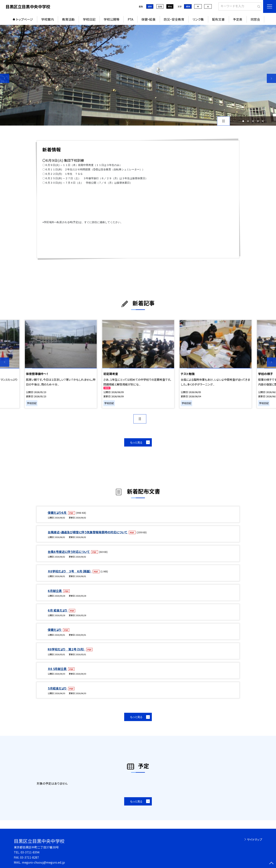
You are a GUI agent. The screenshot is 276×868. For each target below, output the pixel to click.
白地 (160, 6)
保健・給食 (148, 19)
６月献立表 (55, 591)
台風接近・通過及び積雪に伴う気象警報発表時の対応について (88, 532)
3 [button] (253, 121)
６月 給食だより (58, 610)
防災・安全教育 (174, 19)
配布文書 (218, 19)
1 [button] (243, 121)
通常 (150, 6)
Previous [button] (5, 78)
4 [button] (258, 121)
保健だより (55, 630)
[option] (138, 75)
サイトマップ (255, 839)
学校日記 (89, 19)
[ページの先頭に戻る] (271, 863)
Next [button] (271, 78)
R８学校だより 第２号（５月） (67, 649)
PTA (130, 19)
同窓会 (255, 19)
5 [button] (263, 121)
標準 (188, 6)
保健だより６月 (57, 513)
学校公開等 (112, 19)
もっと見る (136, 442)
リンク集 (198, 19)
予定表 (238, 19)
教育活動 (68, 19)
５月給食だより (57, 688)
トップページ (25, 19)
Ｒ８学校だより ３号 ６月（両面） (70, 571)
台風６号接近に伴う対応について (69, 552)
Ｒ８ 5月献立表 (57, 669)
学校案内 (48, 19)
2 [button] (248, 121)
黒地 (170, 6)
